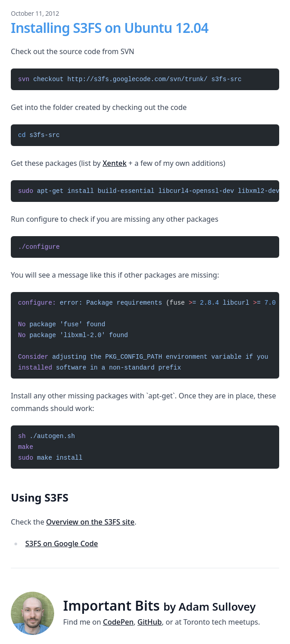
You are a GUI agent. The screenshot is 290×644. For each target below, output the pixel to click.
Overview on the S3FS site (90, 522)
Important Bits (159, 605)
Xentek (114, 163)
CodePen (118, 622)
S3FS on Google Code (62, 544)
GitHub (150, 622)
